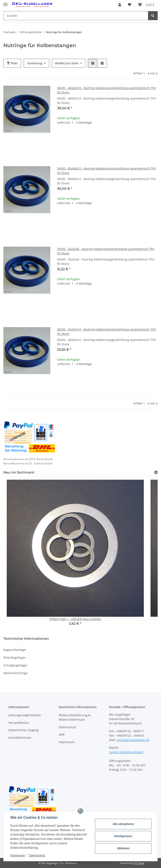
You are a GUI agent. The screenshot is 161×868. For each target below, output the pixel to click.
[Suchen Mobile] (76, 16)
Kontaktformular (20, 738)
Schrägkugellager (16, 665)
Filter (12, 63)
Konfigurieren (123, 836)
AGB (62, 734)
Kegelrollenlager (15, 650)
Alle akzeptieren (123, 824)
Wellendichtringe (15, 673)
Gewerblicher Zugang (23, 730)
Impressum (18, 855)
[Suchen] (153, 16)
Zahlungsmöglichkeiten (25, 715)
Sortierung (35, 63)
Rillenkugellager (15, 657)
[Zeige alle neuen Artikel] (156, 472)
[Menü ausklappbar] (5, 3)
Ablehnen (123, 848)
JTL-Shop (139, 863)
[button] (120, 5)
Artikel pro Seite (67, 63)
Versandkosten (19, 723)
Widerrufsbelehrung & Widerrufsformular (75, 717)
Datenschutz (37, 855)
